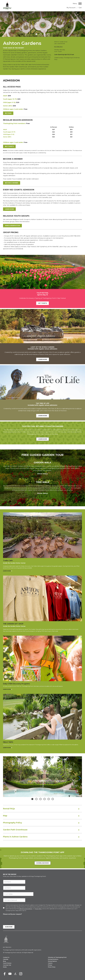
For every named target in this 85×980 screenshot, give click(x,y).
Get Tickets (42, 303)
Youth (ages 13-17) (9, 132)
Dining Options (52, 961)
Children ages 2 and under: (13, 109)
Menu (75, 4)
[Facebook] (5, 974)
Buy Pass (8, 113)
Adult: (5, 96)
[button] (36, 34)
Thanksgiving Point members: (14, 123)
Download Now (43, 863)
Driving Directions (53, 959)
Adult (5, 130)
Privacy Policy (38, 909)
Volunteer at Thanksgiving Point (57, 957)
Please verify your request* (12, 914)
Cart (80, 8)
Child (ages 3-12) (9, 134)
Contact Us (6, 957)
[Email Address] (18, 894)
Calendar (6, 959)
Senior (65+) (7, 137)
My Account (71, 8)
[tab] (42, 809)
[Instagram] (21, 974)
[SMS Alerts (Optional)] (14, 900)
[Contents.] (42, 167)
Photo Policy (52, 967)
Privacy (50, 965)
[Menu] (80, 4)
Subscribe (9, 927)
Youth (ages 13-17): (10, 99)
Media (5, 967)
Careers (50, 963)
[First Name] (14, 882)
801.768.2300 (58, 47)
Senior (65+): (8, 106)
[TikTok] (15, 974)
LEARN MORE (9, 209)
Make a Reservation (12, 226)
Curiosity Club (7, 965)
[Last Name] (14, 888)
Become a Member (12, 183)
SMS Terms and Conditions (26, 909)
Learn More (43, 359)
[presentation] (19, 919)
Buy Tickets (9, 146)
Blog (4, 961)
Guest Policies (7, 963)
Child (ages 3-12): (9, 102)
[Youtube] (10, 974)
